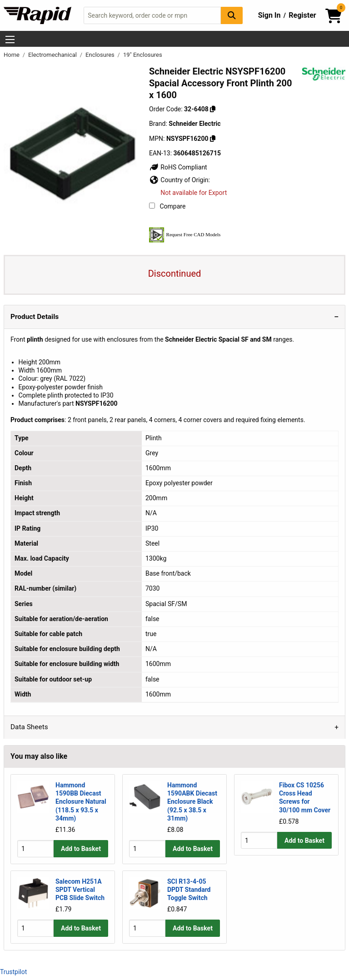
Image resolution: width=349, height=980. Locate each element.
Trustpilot (13, 972)
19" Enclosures (143, 55)
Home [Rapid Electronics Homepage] (12, 55)
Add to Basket (81, 849)
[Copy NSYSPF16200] (213, 139)
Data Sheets (29, 727)
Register (302, 15)
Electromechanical (53, 55)
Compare (167, 206)
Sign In (269, 15)
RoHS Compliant (178, 167)
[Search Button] (232, 15)
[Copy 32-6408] (213, 109)
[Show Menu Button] (10, 40)
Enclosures (101, 55)
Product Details (35, 317)
